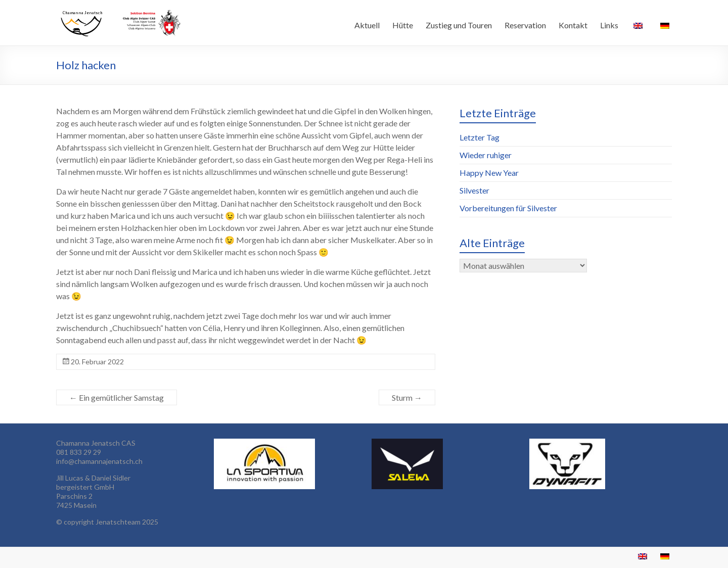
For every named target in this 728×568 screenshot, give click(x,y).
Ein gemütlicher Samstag (117, 397)
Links (609, 25)
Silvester (474, 190)
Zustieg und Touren (459, 25)
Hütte (403, 25)
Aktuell (367, 25)
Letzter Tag (480, 137)
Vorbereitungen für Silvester (508, 208)
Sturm (407, 397)
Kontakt (573, 25)
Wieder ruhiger (486, 155)
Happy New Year (489, 173)
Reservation (525, 25)
